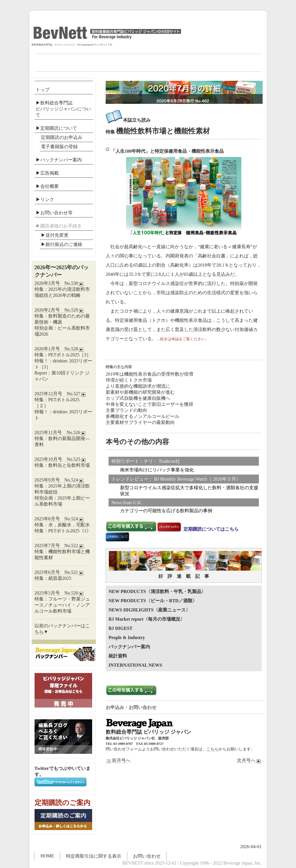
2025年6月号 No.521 (60, 572)
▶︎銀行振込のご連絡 (62, 244)
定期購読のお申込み (62, 137)
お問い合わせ (147, 856)
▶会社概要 (47, 186)
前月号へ (118, 760)
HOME (47, 856)
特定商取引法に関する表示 (94, 856)
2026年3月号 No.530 (60, 283)
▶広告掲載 (47, 173)
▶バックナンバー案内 (59, 160)
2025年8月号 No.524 (60, 519)
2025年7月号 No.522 (60, 546)
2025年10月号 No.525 (61, 459)
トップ (43, 90)
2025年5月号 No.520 (60, 593)
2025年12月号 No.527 (61, 394)
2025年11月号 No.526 (61, 433)
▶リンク (45, 199)
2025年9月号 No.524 (60, 480)
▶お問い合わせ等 (54, 213)
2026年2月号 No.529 (60, 310)
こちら (212, 749)
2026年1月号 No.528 (60, 349)
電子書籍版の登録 (59, 147)
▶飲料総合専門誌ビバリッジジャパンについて (63, 109)
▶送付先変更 (55, 235)
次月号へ (249, 760)
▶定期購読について (56, 128)
